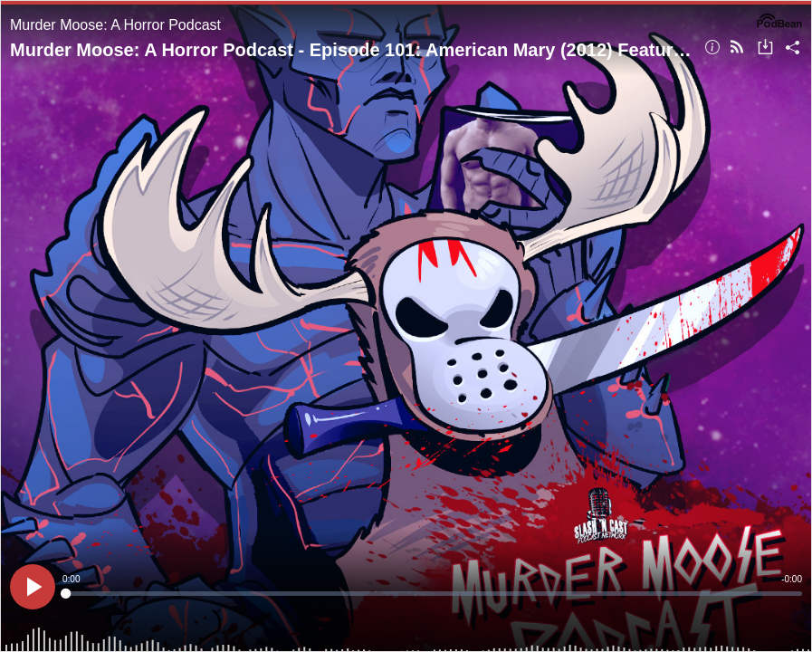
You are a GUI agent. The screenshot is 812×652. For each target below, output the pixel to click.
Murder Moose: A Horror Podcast (115, 25)
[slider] (432, 594)
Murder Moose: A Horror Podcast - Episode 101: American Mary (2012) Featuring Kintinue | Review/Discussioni (351, 50)
